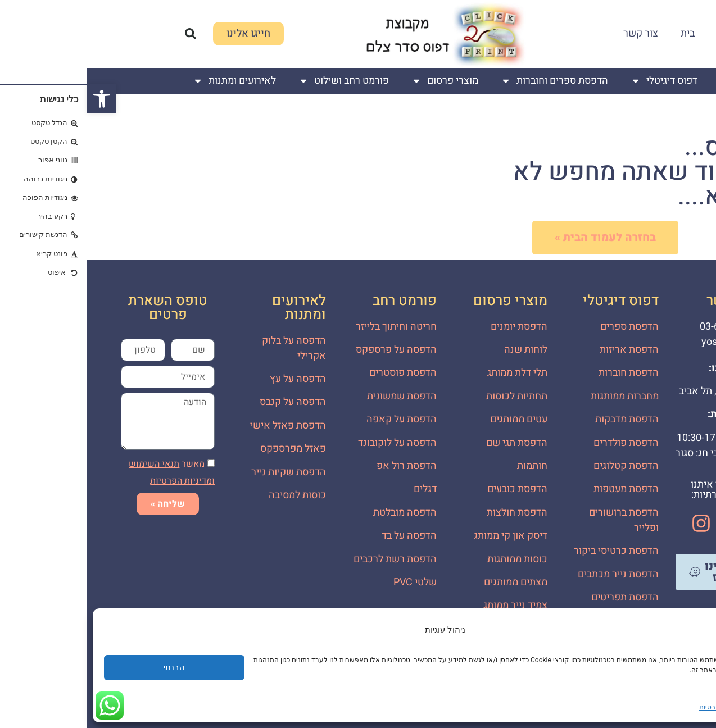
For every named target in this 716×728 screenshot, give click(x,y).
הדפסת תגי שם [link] (430, 443)
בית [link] (601, 33)
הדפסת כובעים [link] (430, 489)
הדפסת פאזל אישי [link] (201, 426)
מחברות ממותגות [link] (538, 396)
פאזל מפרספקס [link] (206, 449)
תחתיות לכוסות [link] (430, 396)
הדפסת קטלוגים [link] (539, 466)
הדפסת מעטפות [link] (539, 489)
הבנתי (87, 667)
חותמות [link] (445, 466)
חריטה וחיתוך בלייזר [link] (309, 327)
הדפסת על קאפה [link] (314, 419)
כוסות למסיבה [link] (210, 495)
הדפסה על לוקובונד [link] (310, 443)
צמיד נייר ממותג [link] (428, 605)
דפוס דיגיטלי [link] (577, 81)
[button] (103, 34)
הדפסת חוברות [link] (541, 373)
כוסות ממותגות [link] (430, 559)
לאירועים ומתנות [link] (147, 81)
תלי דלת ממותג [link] (430, 373)
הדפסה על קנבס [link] (206, 402)
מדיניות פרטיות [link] (634, 707)
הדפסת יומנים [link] (432, 327)
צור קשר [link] (554, 33)
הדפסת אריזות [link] (542, 350)
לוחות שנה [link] (439, 350)
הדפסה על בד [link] (322, 536)
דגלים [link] (338, 489)
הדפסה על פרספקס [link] (309, 350)
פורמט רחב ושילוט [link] (257, 81)
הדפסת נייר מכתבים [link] (531, 574)
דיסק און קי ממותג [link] (423, 536)
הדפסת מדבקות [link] (540, 419)
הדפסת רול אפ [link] (320, 466)
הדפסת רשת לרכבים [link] (308, 559)
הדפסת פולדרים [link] (539, 443)
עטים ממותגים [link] (432, 419)
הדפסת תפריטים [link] (538, 597)
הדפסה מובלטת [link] (318, 513)
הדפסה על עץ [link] (211, 379)
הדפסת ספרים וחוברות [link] (467, 81)
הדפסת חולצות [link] (430, 513)
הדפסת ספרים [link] (542, 327)
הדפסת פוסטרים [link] (316, 373)
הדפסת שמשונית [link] (315, 396)
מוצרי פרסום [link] (358, 81)
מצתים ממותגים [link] (429, 582)
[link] (15, 99)
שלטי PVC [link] (328, 582)
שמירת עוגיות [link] (680, 707)
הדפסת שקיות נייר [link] (201, 472)
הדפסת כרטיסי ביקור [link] (529, 551)
